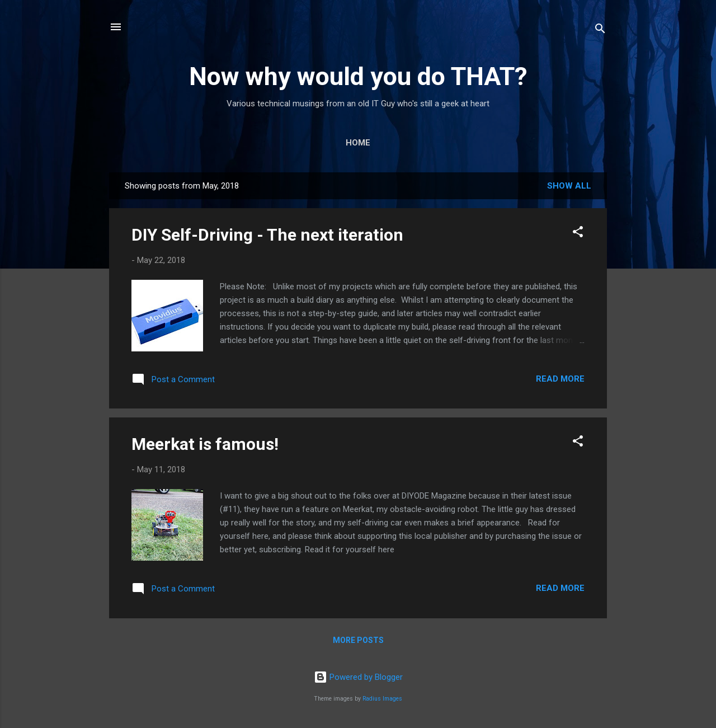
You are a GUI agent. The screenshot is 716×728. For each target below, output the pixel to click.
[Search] (600, 30)
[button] (578, 234)
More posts (358, 640)
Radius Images (382, 699)
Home (358, 143)
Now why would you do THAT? (358, 76)
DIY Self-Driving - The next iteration (267, 235)
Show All (569, 186)
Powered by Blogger (358, 677)
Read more (560, 379)
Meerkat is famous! (205, 444)
